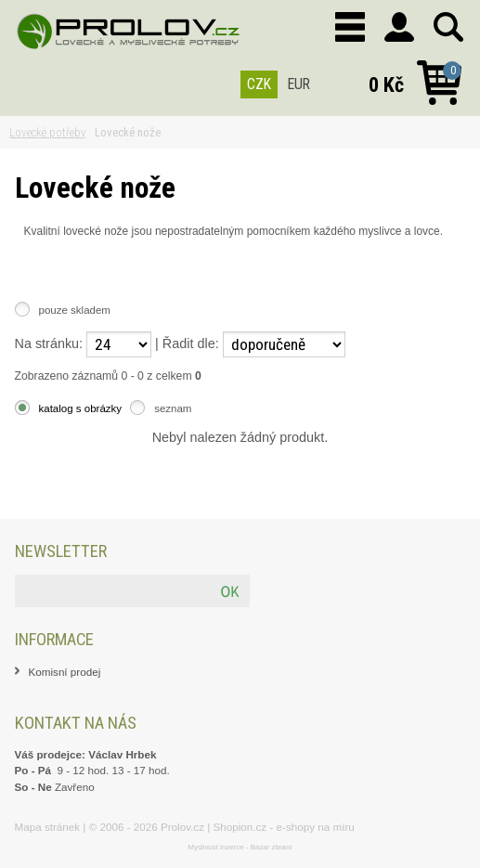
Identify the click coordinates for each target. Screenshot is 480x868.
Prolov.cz (182, 827)
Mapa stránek (48, 827)
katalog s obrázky (81, 408)
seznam (173, 408)
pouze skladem (75, 310)
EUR (299, 84)
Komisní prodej (65, 672)
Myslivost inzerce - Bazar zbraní (240, 847)
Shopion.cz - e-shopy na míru (284, 827)
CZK (259, 84)
